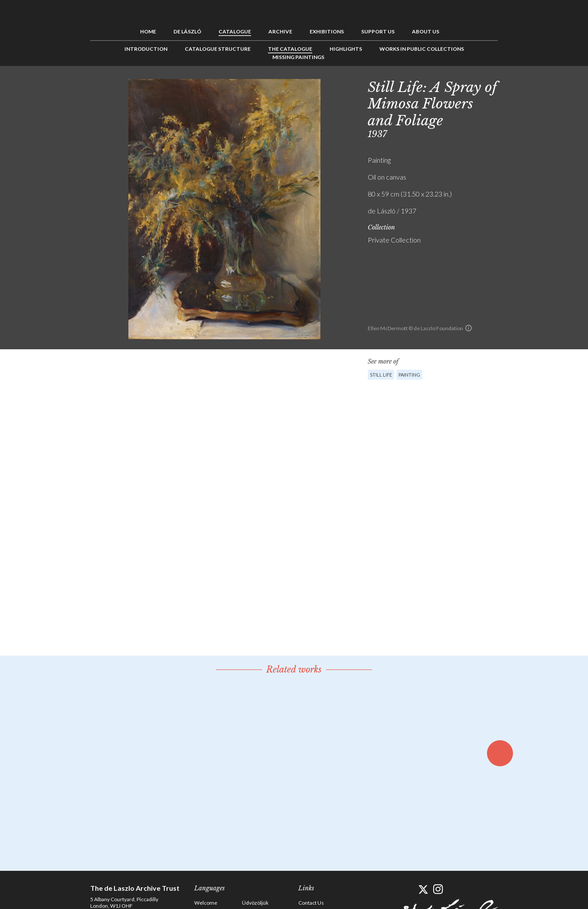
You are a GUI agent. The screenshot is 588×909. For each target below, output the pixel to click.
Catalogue (235, 31)
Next (540, 85)
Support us (378, 31)
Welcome (206, 903)
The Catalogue (290, 49)
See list (526, 85)
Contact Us (311, 903)
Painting (409, 375)
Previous (513, 85)
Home (148, 31)
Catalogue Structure (218, 49)
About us (426, 31)
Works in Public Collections (422, 49)
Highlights (346, 49)
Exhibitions (327, 31)
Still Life (381, 375)
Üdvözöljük (255, 903)
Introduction (146, 49)
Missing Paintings (298, 57)
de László (187, 31)
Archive (280, 31)
